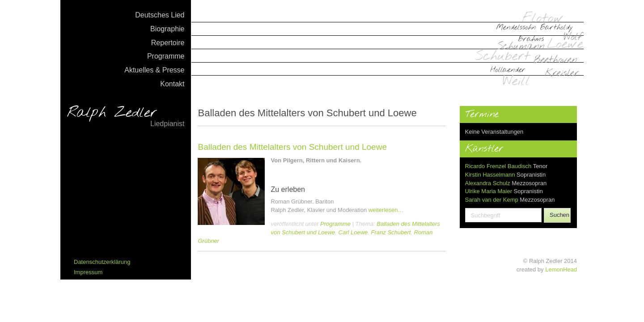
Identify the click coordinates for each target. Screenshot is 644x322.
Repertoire (168, 43)
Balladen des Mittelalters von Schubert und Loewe (292, 147)
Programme (166, 56)
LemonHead (561, 269)
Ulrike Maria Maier (489, 191)
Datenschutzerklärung (102, 262)
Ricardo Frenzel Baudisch (498, 166)
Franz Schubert (391, 232)
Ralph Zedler (126, 117)
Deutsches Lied (160, 15)
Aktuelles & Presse (154, 70)
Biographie (167, 29)
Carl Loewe (353, 232)
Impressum (88, 272)
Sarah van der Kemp (492, 200)
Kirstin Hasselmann (490, 175)
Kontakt (172, 84)
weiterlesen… (386, 210)
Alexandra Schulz (488, 183)
